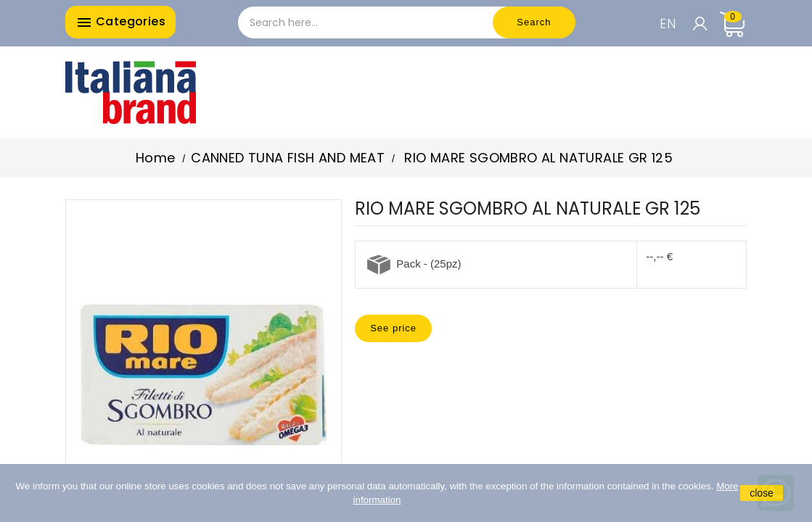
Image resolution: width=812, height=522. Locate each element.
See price (393, 328)
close (762, 493)
